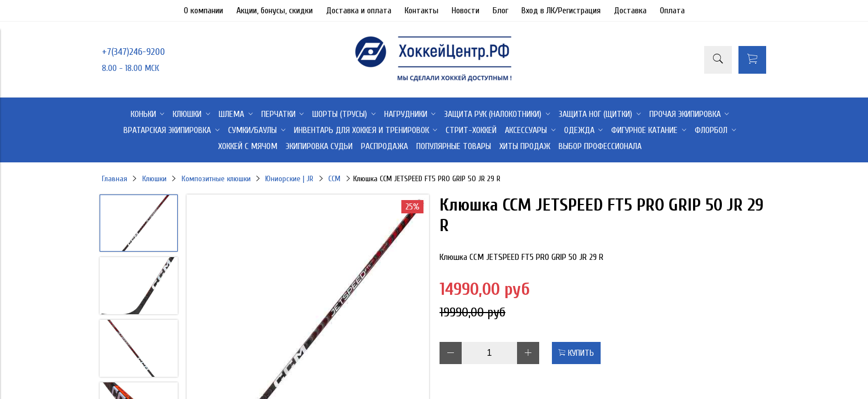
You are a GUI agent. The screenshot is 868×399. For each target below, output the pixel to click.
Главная (115, 179)
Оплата (672, 11)
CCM (334, 179)
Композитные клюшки (216, 179)
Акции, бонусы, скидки (275, 11)
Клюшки (154, 179)
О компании (203, 11)
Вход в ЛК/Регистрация (561, 11)
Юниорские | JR (289, 179)
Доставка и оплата (359, 11)
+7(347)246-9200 (133, 52)
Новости (466, 11)
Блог (500, 11)
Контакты (422, 11)
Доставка (630, 11)
